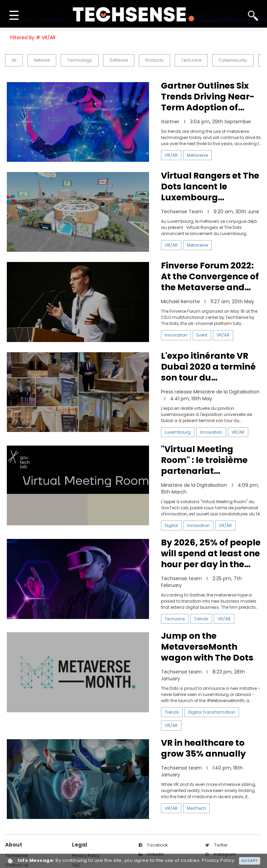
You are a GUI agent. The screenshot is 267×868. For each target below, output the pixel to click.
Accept (250, 861)
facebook (153, 845)
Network (42, 60)
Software (119, 60)
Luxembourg (178, 432)
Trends (201, 619)
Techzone (191, 60)
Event (202, 335)
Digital (171, 525)
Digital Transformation (212, 712)
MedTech (196, 808)
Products (154, 60)
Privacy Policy (218, 861)
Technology (80, 60)
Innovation (176, 335)
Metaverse (197, 155)
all (14, 60)
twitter (216, 845)
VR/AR (171, 155)
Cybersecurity (233, 60)
